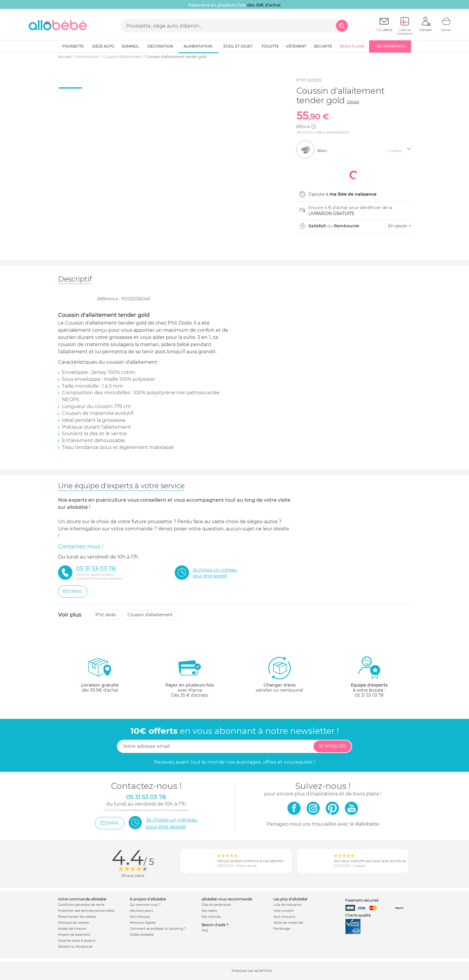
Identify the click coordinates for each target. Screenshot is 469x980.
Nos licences (211, 917)
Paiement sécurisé (362, 900)
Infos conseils (284, 911)
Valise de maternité (288, 923)
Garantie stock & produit (77, 941)
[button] (314, 127)
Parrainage (282, 929)
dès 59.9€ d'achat (100, 677)
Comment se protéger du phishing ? (158, 929)
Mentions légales (143, 923)
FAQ (205, 930)
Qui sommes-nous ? (145, 905)
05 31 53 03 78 (369, 695)
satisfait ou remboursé (279, 674)
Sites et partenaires (216, 905)
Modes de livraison (72, 929)
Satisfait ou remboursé (75, 947)
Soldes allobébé (142, 935)
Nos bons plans (141, 911)
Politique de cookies (73, 923)
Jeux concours (284, 917)
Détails (353, 102)
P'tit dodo (106, 615)
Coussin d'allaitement (150, 615)
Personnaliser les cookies (77, 917)
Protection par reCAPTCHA (252, 971)
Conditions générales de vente (81, 905)
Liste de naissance (287, 905)
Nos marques (140, 917)
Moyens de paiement (74, 935)
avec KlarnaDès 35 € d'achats (190, 677)
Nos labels (209, 911)
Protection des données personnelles (86, 911)
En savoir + (400, 226)
